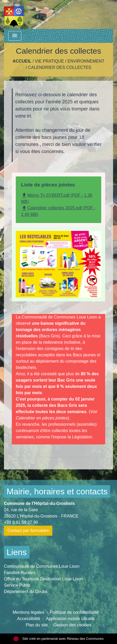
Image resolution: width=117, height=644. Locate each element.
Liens (17, 552)
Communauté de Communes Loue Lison (42, 566)
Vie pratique (50, 61)
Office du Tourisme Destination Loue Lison (43, 579)
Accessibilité (29, 619)
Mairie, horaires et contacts (57, 491)
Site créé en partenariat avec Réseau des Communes (58, 639)
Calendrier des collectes (60, 67)
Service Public (17, 585)
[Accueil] (14, 14)
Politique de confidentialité (74, 612)
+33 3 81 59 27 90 (21, 522)
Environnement (86, 61)
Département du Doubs (26, 592)
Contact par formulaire (28, 531)
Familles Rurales (20, 573)
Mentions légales (28, 612)
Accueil (22, 61)
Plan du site (37, 625)
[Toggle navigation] (15, 36)
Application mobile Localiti (70, 619)
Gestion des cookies (72, 625)
